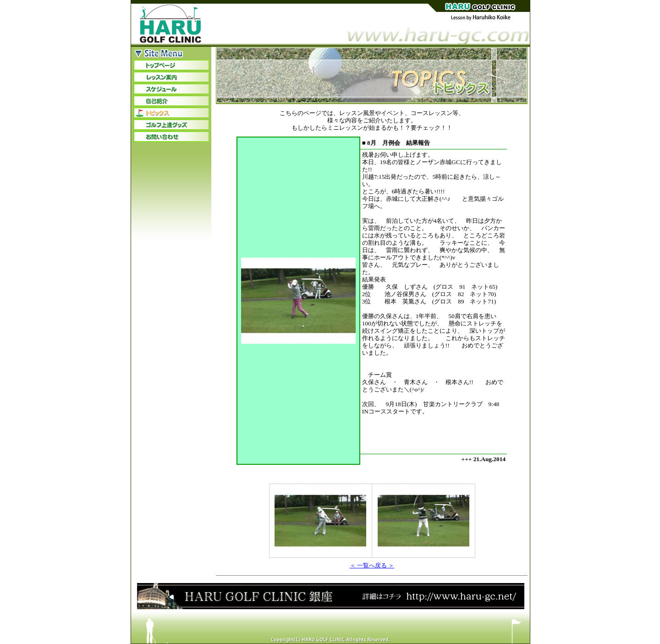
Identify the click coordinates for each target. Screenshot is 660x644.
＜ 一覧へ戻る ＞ (372, 565)
